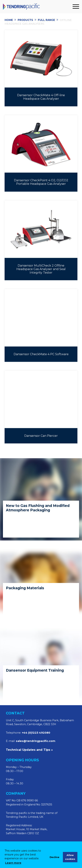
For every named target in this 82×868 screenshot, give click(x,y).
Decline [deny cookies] (55, 857)
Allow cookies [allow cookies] (70, 857)
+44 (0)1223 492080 (36, 733)
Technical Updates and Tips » (29, 750)
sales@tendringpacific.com (36, 741)
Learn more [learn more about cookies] (13, 863)
